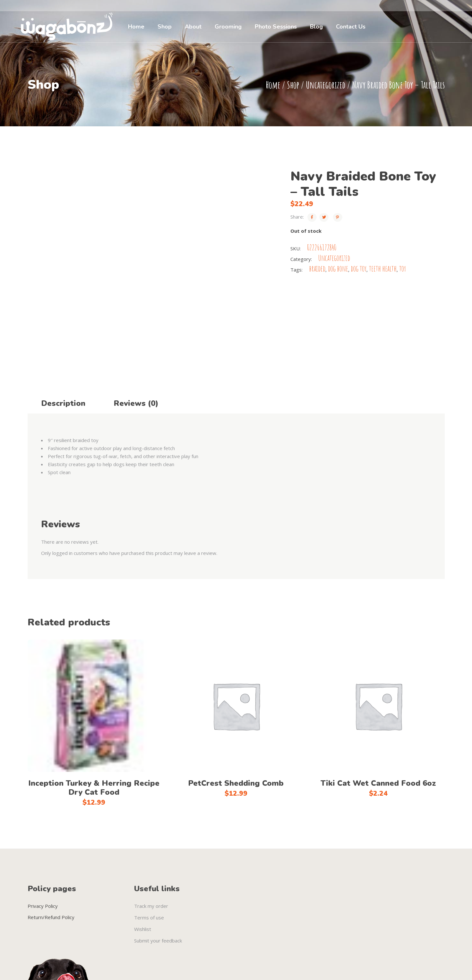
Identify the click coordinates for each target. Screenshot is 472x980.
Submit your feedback (158, 941)
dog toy (359, 268)
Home (273, 85)
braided (317, 268)
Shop (293, 85)
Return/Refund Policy (51, 917)
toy (403, 268)
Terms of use (149, 917)
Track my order (151, 906)
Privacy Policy (43, 906)
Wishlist (143, 929)
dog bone (338, 268)
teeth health (383, 268)
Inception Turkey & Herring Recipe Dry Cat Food (94, 788)
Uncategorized (326, 85)
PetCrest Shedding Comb (236, 783)
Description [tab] (63, 403)
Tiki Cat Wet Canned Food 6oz (378, 783)
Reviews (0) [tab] (136, 403)
